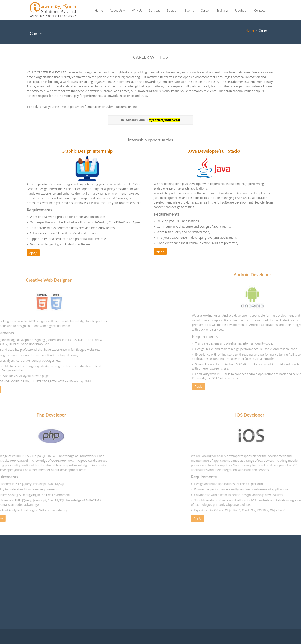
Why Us (137, 10)
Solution (173, 10)
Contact (260, 10)
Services (155, 10)
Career (205, 10)
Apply (33, 253)
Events (189, 10)
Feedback (241, 10)
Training (222, 10)
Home (99, 10)
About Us (118, 10)
